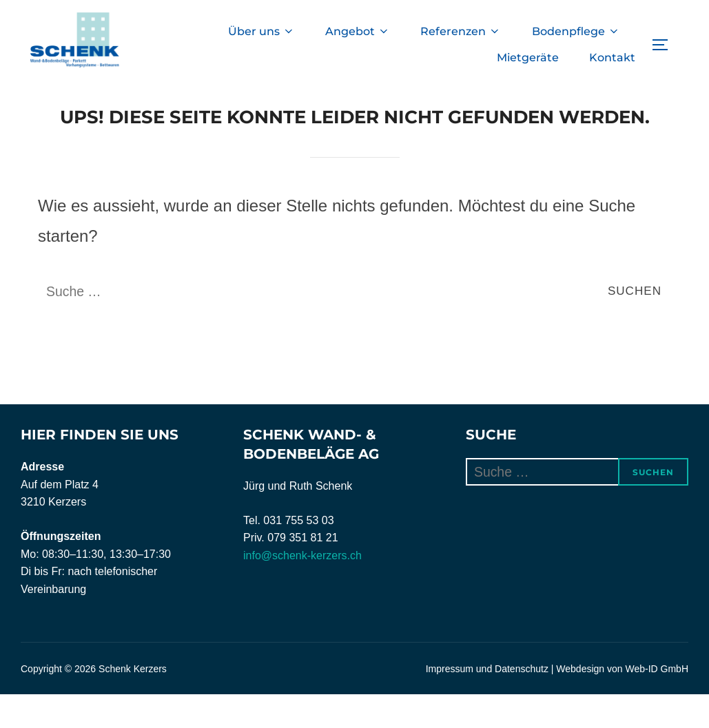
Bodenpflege (575, 31)
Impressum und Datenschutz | (491, 703)
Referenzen (460, 31)
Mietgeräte (527, 58)
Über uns (259, 31)
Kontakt (612, 58)
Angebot (356, 31)
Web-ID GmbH (657, 703)
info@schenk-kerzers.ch (302, 589)
